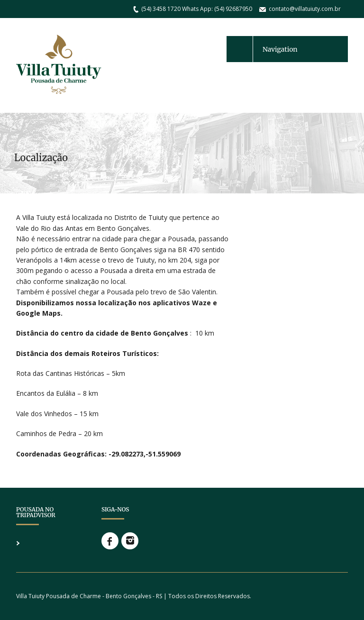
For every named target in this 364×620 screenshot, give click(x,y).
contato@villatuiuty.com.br (305, 9)
